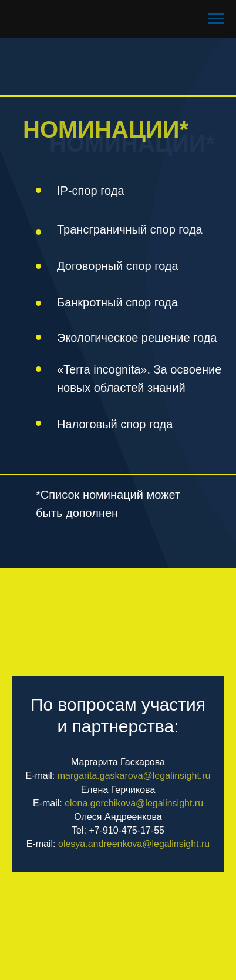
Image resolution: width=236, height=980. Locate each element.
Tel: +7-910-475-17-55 (118, 830)
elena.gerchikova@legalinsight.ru (134, 803)
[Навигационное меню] (216, 19)
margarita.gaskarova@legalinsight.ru (134, 776)
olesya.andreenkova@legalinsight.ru (134, 844)
